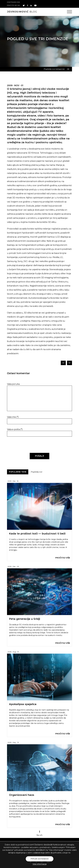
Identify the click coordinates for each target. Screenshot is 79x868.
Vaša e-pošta (15, 429)
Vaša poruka (13, 384)
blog (22, 12)
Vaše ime (13, 417)
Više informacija (40, 864)
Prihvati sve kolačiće (40, 859)
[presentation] (24, 445)
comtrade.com (14, 2)
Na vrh (39, 833)
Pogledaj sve (36, 472)
